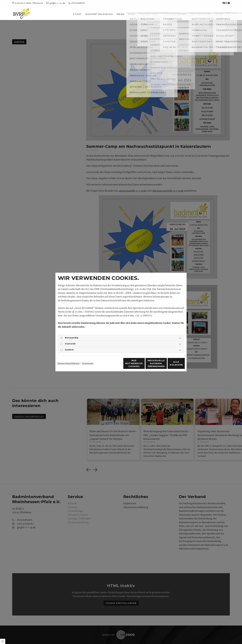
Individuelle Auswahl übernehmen (141, 365)
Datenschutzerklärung (68, 358)
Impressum (88, 358)
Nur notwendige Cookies (112, 365)
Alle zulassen (171, 365)
